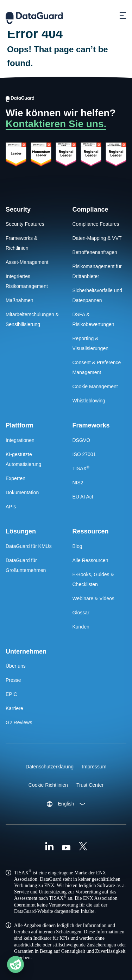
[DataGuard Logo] (34, 16)
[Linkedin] (49, 847)
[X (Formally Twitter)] (83, 847)
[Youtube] (66, 847)
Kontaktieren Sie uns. (56, 124)
